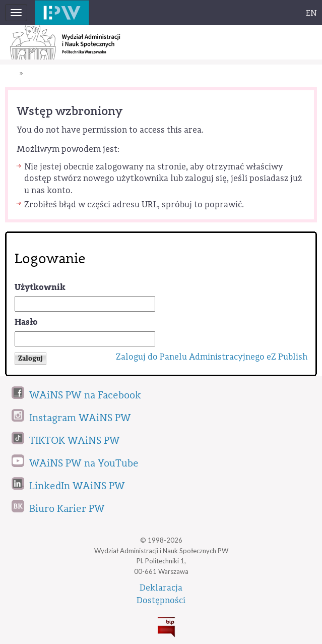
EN (311, 13)
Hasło (26, 322)
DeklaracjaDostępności (161, 594)
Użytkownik (40, 287)
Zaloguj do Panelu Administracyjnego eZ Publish (212, 357)
